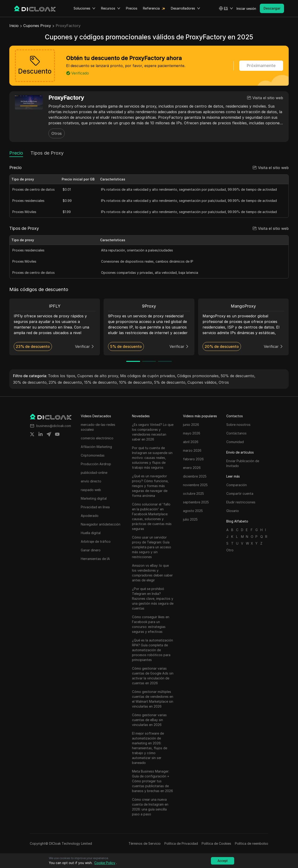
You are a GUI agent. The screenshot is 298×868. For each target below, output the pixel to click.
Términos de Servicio (145, 843)
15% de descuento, (101, 382)
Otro (230, 550)
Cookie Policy (105, 863)
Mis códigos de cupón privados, (148, 376)
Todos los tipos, (62, 376)
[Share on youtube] (57, 434)
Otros (57, 133)
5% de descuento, (170, 382)
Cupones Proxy (37, 26)
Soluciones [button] (85, 8)
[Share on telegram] (49, 434)
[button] (226, 8)
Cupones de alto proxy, (98, 376)
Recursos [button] (111, 8)
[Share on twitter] (32, 434)
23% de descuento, (66, 382)
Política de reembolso (252, 843)
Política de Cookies (216, 843)
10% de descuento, (136, 382)
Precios (132, 8)
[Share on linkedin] (41, 434)
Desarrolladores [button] (186, 8)
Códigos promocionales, (198, 376)
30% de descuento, (30, 382)
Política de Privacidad (181, 843)
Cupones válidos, (203, 382)
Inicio (14, 26)
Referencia (151, 8)
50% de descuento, (238, 376)
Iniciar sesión (246, 8)
